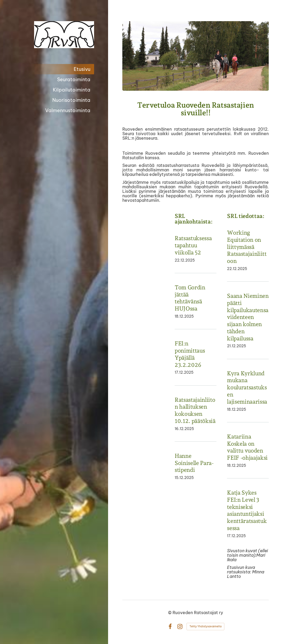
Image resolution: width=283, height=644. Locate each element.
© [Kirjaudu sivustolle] (170, 613)
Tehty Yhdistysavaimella (205, 626)
